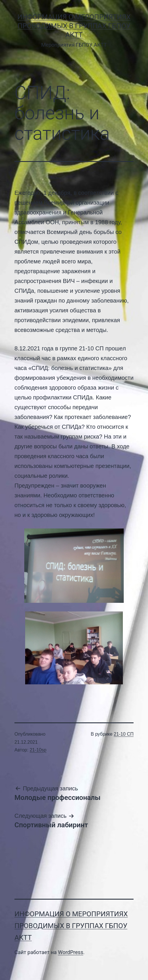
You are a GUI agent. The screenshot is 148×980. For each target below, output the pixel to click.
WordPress (70, 952)
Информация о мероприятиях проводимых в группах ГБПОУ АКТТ (74, 26)
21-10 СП (124, 734)
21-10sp (38, 750)
